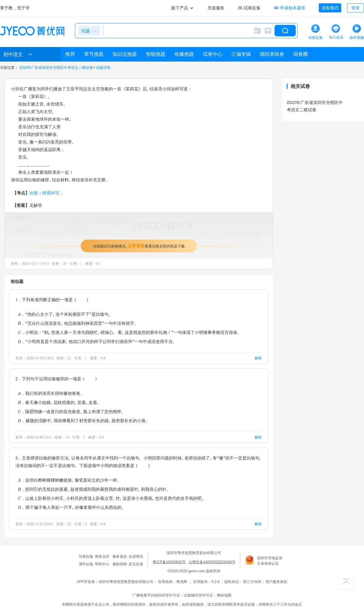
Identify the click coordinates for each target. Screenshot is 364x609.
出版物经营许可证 (198, 595)
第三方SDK (252, 582)
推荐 (70, 54)
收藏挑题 (184, 54)
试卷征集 (86, 557)
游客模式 (330, 8)
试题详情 (103, 68)
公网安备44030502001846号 (212, 562)
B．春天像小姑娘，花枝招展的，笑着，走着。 (60, 402)
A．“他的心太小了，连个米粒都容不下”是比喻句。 (65, 314)
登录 (356, 8)
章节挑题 (94, 54)
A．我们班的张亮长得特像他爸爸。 (51, 393)
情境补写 (51, 193)
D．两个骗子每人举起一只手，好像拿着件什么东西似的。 (72, 507)
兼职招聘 (120, 564)
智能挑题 (156, 54)
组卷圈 (301, 54)
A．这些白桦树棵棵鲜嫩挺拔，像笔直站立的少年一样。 (70, 480)
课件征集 (86, 564)
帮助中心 (102, 564)
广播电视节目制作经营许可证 (156, 595)
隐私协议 (232, 582)
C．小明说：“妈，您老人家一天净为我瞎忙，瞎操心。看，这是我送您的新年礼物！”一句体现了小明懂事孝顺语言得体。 (130, 332)
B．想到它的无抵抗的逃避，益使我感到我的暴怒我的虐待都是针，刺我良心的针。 (94, 489)
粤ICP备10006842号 (169, 562)
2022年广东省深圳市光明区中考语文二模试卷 (56, 68)
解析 (258, 358)
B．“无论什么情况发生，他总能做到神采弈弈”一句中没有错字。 (78, 323)
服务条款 (120, 557)
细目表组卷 (272, 54)
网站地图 (224, 595)
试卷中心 (213, 54)
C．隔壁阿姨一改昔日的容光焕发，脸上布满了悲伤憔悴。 (72, 411)
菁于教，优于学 (15, 8)
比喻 (34, 193)
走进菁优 (136, 557)
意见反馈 (136, 564)
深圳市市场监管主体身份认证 (270, 561)
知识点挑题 (125, 54)
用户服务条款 (276, 582)
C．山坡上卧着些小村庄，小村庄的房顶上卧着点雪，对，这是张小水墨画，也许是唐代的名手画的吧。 (112, 498)
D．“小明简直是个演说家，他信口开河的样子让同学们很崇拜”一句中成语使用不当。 (97, 341)
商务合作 (102, 557)
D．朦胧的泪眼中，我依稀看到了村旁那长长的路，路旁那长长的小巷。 (84, 421)
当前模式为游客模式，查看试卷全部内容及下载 (139, 246)
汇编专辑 (241, 54)
